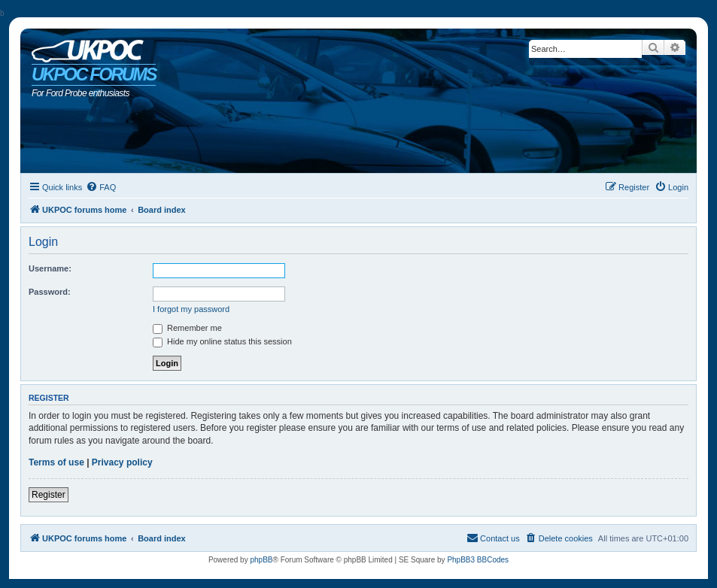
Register (49, 495)
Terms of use (56, 462)
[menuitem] (101, 187)
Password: (50, 292)
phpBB (261, 560)
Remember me (187, 328)
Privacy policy (122, 462)
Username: (50, 268)
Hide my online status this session (222, 341)
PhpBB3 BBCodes (478, 560)
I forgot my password (191, 309)
